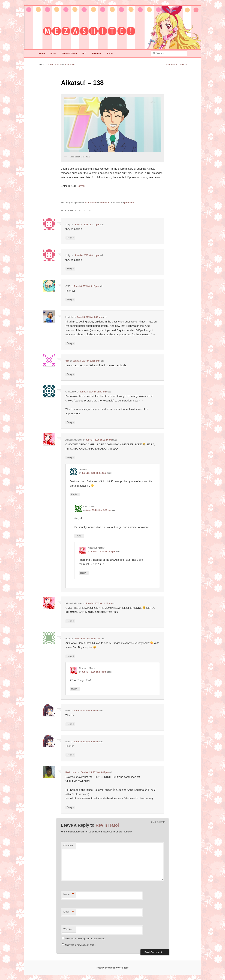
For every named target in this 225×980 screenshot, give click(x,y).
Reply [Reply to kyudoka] (70, 343)
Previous (172, 64)
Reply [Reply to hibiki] (70, 724)
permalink (129, 203)
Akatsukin (70, 65)
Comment (68, 845)
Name (69, 894)
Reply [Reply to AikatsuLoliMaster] (70, 458)
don (67, 361)
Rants (110, 53)
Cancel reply (158, 822)
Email (69, 912)
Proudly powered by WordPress (113, 968)
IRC (84, 53)
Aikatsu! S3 (90, 203)
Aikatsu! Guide (69, 53)
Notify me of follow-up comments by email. (85, 939)
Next (184, 64)
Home (42, 53)
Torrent (81, 186)
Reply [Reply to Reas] (70, 656)
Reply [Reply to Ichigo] (70, 238)
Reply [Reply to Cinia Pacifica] (79, 536)
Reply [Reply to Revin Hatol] (70, 807)
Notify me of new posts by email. (80, 945)
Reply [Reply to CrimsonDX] (70, 422)
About (53, 53)
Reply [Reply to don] (70, 374)
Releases (97, 53)
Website (67, 929)
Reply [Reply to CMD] (70, 300)
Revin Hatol (71, 772)
